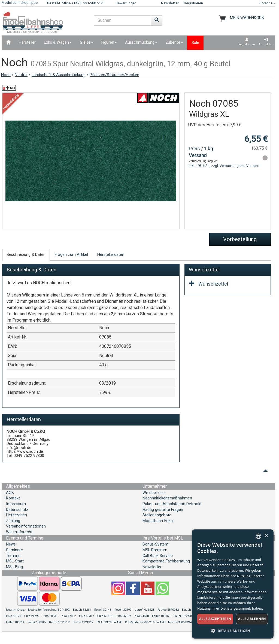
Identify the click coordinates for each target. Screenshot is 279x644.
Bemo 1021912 (59, 622)
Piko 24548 (141, 616)
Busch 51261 (82, 610)
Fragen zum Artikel (71, 255)
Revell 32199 (123, 610)
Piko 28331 (50, 616)
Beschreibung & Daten (26, 255)
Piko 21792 (32, 616)
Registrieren (193, 3)
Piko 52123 (13, 616)
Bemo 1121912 (83, 622)
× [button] (266, 536)
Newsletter (170, 3)
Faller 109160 (161, 616)
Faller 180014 (15, 622)
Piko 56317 (87, 616)
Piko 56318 (105, 616)
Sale (195, 43)
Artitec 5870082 (168, 610)
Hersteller (27, 42)
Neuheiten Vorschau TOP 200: (49, 610)
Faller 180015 (37, 622)
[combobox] (259, 536)
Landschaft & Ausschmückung (59, 75)
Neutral (21, 75)
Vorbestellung (240, 239)
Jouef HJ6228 (144, 610)
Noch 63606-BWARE (182, 622)
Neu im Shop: (15, 610)
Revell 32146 (103, 610)
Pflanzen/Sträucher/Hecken (114, 75)
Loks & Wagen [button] (58, 42)
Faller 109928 (183, 616)
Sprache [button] (267, 3)
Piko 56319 (123, 616)
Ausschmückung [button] (141, 42)
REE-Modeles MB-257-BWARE (145, 622)
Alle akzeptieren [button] (215, 619)
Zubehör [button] (174, 42)
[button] (233, 630)
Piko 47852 (68, 616)
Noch (6, 75)
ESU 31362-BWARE (109, 622)
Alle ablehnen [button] (252, 619)
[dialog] (233, 584)
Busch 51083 (191, 610)
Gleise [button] (87, 42)
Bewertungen (126, 3)
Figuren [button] (109, 42)
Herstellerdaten (111, 255)
